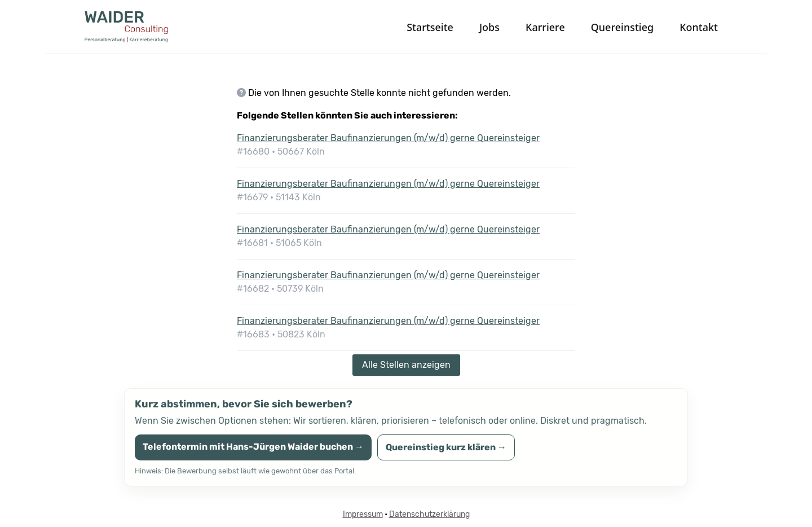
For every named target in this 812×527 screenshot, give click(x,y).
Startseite (430, 27)
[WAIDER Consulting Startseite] (147, 27)
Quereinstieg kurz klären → (446, 447)
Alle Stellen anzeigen (406, 365)
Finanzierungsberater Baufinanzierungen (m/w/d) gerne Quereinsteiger (388, 138)
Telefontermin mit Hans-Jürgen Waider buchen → (253, 447)
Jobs (489, 27)
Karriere (545, 27)
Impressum (363, 514)
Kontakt (699, 27)
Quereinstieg (622, 27)
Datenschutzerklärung (429, 514)
